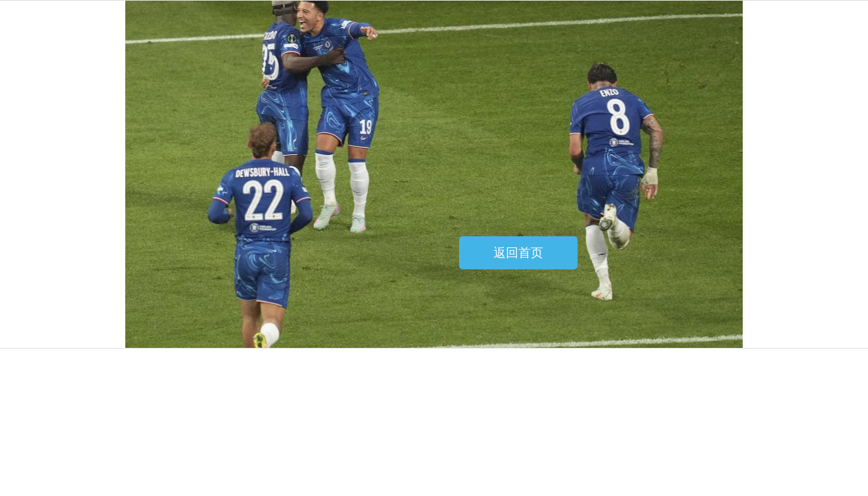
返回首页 (518, 253)
